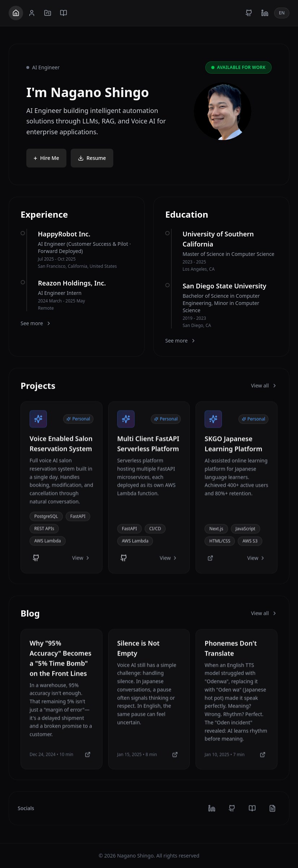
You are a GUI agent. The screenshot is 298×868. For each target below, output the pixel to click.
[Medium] (88, 760)
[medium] (252, 813)
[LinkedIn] (265, 13)
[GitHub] (249, 13)
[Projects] (48, 13)
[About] (32, 13)
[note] (273, 813)
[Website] (210, 563)
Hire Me (46, 158)
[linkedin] (212, 813)
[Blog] (63, 13)
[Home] (16, 13)
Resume (92, 158)
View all (264, 386)
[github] (232, 813)
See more (36, 323)
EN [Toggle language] (282, 13)
